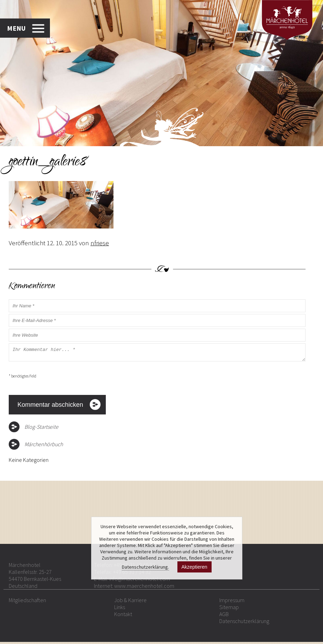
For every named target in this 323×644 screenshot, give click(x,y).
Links (120, 609)
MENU (16, 27)
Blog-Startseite (41, 429)
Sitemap (229, 609)
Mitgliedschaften (27, 602)
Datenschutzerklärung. (145, 567)
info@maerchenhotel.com (140, 581)
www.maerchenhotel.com (144, 588)
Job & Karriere (130, 602)
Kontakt (123, 616)
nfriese (100, 243)
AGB (224, 616)
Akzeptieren (194, 567)
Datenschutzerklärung (244, 623)
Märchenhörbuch (44, 446)
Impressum (232, 602)
